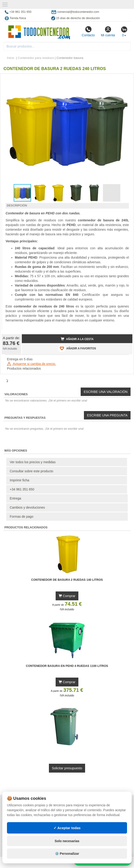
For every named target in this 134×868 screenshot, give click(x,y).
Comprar (67, 596)
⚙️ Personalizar (67, 854)
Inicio (11, 58)
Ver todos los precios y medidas (33, 462)
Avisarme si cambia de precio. (32, 364)
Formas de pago (22, 517)
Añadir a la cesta (77, 339)
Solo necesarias (67, 841)
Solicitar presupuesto (67, 768)
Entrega (15, 498)
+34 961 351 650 (22, 489)
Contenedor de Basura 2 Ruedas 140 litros (67, 580)
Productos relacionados (24, 368)
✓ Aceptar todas (67, 828)
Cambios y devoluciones (27, 507)
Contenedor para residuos (36, 58)
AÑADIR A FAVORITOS (77, 348)
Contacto (88, 31)
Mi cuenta (108, 31)
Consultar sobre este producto (32, 471)
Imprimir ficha (19, 480)
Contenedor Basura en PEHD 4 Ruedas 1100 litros (67, 666)
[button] (125, 79)
